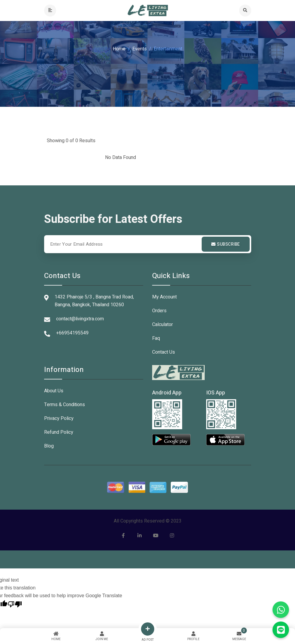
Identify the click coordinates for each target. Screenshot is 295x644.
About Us (54, 391)
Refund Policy (59, 432)
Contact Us (164, 352)
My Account (164, 297)
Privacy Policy (59, 418)
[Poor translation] (15, 604)
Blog (49, 446)
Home (119, 49)
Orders (159, 311)
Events (140, 49)
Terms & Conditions (65, 405)
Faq (156, 338)
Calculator (163, 325)
